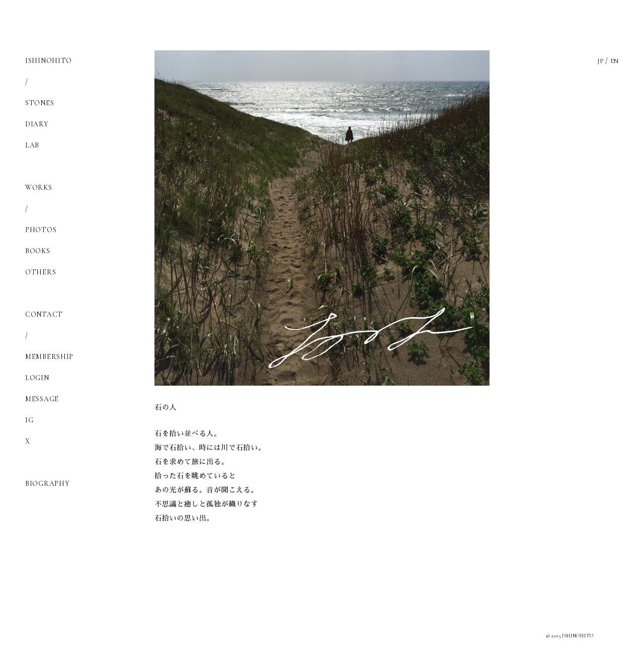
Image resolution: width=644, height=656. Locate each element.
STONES (39, 103)
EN (614, 61)
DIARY (37, 124)
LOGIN (37, 378)
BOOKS (38, 251)
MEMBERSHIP (49, 357)
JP (599, 61)
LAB (32, 145)
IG (29, 420)
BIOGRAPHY (47, 484)
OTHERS (41, 272)
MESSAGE (42, 399)
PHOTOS (41, 230)
